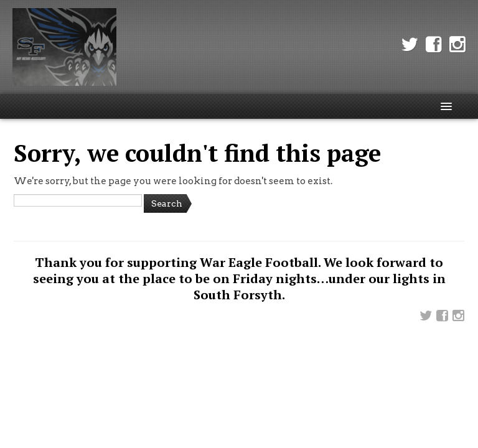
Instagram (457, 45)
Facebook (434, 45)
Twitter (410, 45)
